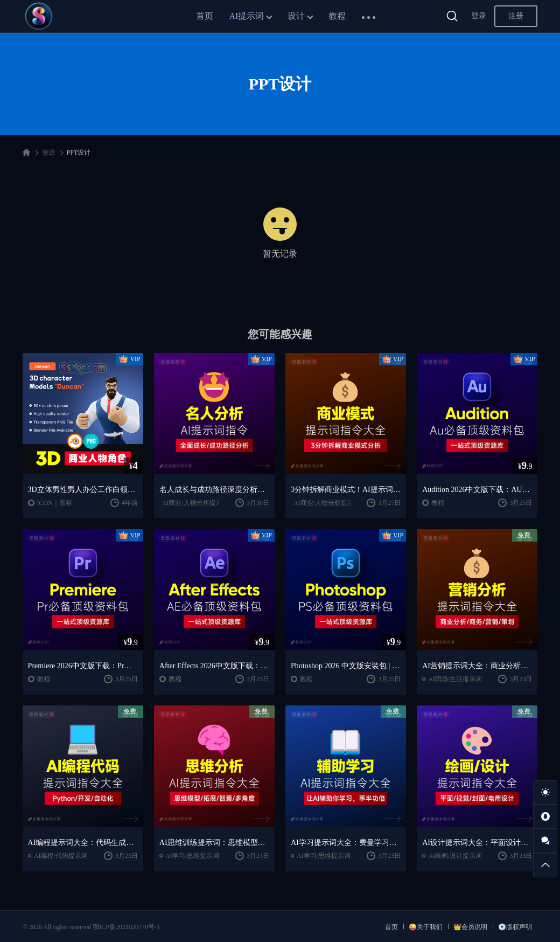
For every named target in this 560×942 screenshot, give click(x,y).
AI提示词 (247, 16)
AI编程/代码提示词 (61, 856)
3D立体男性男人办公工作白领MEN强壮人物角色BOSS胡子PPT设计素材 (83, 490)
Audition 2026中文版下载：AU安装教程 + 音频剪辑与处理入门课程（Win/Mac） (477, 490)
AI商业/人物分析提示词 (195, 503)
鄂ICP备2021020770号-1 (126, 927)
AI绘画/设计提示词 (455, 856)
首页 (205, 16)
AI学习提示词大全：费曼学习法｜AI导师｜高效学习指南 (346, 843)
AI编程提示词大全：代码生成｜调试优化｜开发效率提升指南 (83, 843)
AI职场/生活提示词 (455, 679)
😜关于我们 (426, 927)
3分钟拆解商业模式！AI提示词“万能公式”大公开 (346, 490)
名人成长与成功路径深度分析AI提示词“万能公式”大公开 (214, 490)
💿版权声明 (515, 927)
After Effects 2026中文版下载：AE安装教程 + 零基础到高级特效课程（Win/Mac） (214, 666)
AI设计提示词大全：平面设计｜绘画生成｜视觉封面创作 (477, 843)
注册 (516, 16)
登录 (479, 16)
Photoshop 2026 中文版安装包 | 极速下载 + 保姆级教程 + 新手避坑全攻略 (346, 666)
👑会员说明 (470, 927)
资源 (48, 153)
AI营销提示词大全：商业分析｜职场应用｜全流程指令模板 (477, 666)
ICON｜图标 (55, 503)
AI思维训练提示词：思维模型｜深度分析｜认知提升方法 (214, 843)
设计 (296, 16)
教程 (337, 16)
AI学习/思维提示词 (192, 856)
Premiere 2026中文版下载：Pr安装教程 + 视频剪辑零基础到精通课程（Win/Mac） (83, 666)
